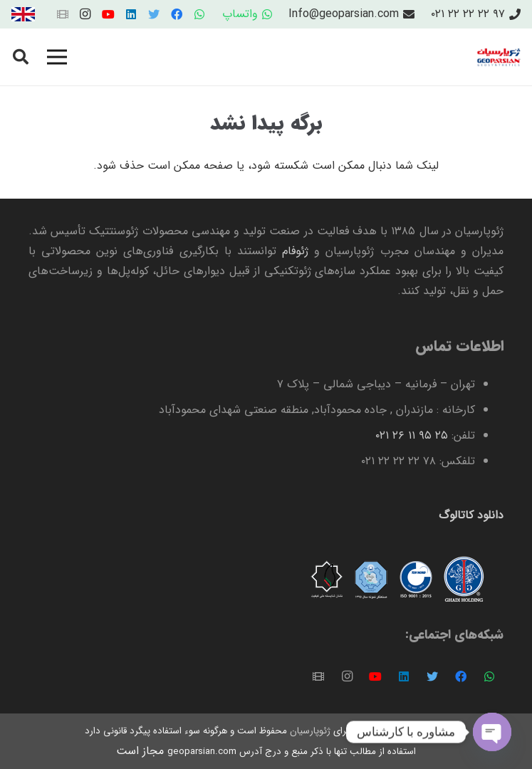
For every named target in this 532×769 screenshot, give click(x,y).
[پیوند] (23, 14)
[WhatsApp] (199, 14)
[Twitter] (154, 14)
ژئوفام (295, 251)
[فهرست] (57, 57)
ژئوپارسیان (309, 731)
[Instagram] (85, 14)
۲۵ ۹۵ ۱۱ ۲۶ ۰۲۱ (412, 435)
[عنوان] (63, 14)
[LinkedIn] (131, 14)
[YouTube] (108, 14)
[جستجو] (21, 57)
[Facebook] (177, 14)
